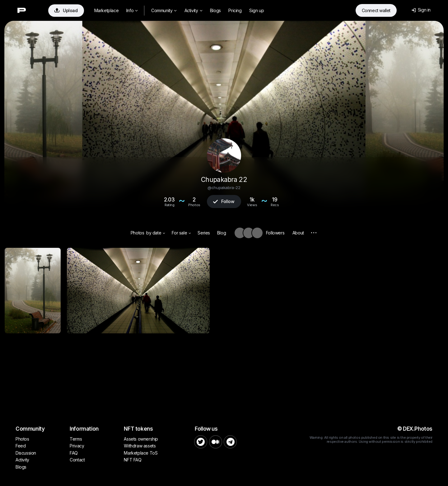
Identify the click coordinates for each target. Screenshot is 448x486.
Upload (66, 10)
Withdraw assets (140, 446)
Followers (275, 233)
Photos (138, 233)
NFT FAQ (133, 460)
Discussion (26, 453)
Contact (77, 460)
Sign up (257, 10)
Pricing (235, 10)
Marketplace (107, 10)
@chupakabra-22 (224, 187)
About (298, 233)
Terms (76, 439)
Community (164, 10)
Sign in (421, 10)
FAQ (74, 453)
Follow (224, 201)
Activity (193, 10)
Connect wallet (376, 10)
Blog (222, 233)
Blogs (215, 10)
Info (132, 10)
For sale (181, 233)
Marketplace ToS (141, 453)
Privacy (77, 446)
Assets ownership (141, 439)
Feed (21, 446)
